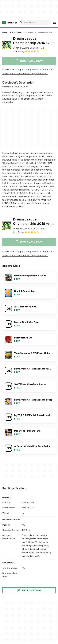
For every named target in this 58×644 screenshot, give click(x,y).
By (26, 48)
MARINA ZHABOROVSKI (16, 87)
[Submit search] (21, 23)
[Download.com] (10, 23)
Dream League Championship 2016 (34, 41)
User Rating (26, 51)
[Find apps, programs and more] (35, 23)
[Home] (5, 33)
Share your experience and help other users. (25, 74)
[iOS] (12, 33)
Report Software (29, 590)
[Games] (19, 33)
